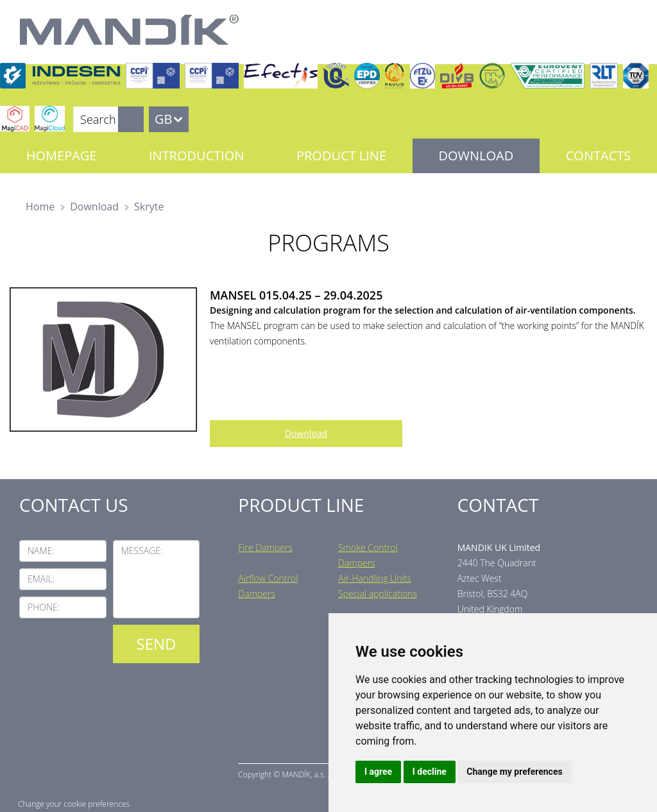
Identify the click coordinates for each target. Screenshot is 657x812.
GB (163, 119)
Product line (341, 156)
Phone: (44, 607)
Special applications (378, 594)
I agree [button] (378, 772)
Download (476, 156)
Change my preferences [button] (514, 772)
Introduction (196, 156)
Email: (41, 579)
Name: (41, 551)
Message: (142, 551)
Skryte (149, 207)
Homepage (62, 156)
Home (40, 207)
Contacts (598, 156)
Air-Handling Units (375, 578)
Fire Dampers (265, 547)
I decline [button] (430, 772)
